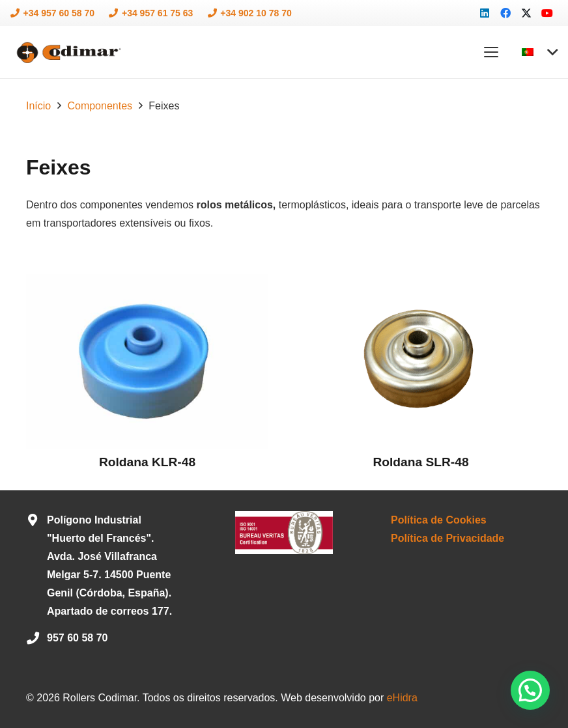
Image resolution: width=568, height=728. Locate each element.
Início (38, 106)
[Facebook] (505, 13)
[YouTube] (547, 13)
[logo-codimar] (67, 52)
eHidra (402, 698)
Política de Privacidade (447, 538)
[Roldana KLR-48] (147, 362)
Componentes (100, 106)
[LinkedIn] (485, 13)
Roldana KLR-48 (147, 462)
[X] (526, 13)
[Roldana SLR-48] (421, 362)
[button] (492, 52)
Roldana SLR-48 (420, 462)
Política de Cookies (439, 520)
